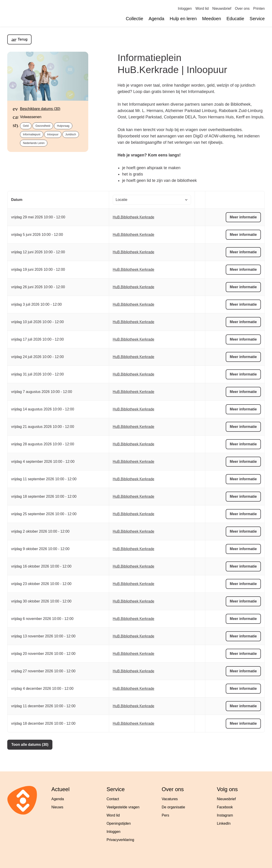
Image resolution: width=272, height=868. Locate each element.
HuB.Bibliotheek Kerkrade (134, 217)
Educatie (235, 19)
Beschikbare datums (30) (40, 109)
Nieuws (57, 807)
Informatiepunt (32, 134)
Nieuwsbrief (222, 9)
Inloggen (185, 9)
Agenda (156, 19)
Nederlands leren (34, 143)
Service (257, 19)
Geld (26, 126)
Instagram (225, 815)
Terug (23, 39)
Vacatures (170, 799)
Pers (165, 815)
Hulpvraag (63, 126)
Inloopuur (53, 134)
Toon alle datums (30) (30, 745)
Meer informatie (243, 217)
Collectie (134, 19)
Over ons (242, 9)
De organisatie (173, 807)
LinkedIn (224, 823)
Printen (259, 9)
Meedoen (212, 19)
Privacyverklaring (120, 840)
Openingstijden (119, 823)
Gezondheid (43, 126)
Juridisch (71, 134)
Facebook (225, 807)
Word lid (202, 9)
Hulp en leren (183, 19)
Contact (113, 799)
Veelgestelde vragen (123, 807)
